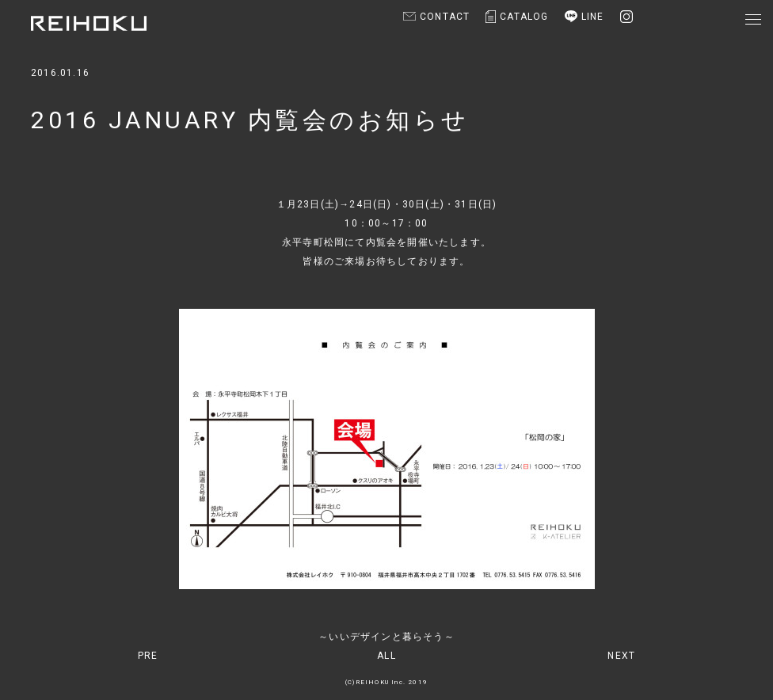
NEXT (621, 656)
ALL (386, 656)
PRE (148, 656)
